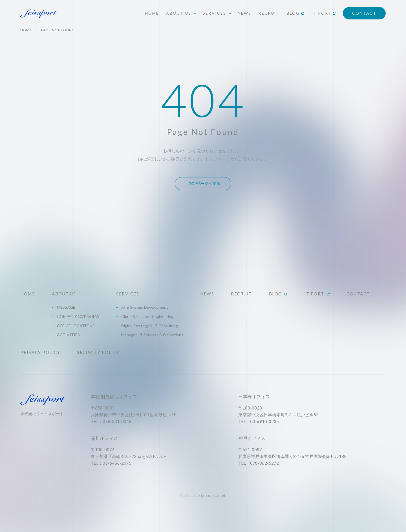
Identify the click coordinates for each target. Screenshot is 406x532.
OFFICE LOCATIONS (76, 326)
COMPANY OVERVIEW (78, 316)
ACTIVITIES (68, 335)
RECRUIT (269, 13)
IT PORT (324, 13)
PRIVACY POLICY (40, 352)
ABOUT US (64, 294)
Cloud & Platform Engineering (147, 316)
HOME (152, 13)
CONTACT (364, 13)
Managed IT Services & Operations (152, 335)
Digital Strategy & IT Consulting (150, 326)
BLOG (295, 13)
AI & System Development (145, 307)
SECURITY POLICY (98, 352)
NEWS (244, 13)
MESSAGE (66, 307)
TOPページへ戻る (205, 183)
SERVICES (128, 294)
